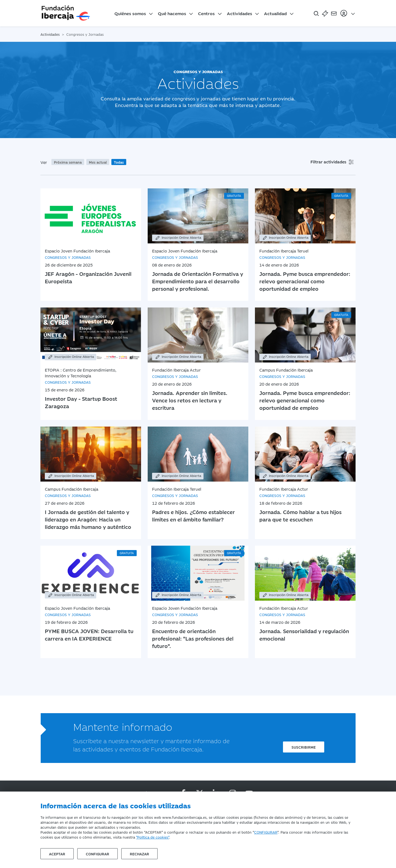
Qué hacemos (172, 13)
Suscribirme (304, 747)
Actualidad (275, 13)
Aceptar (57, 854)
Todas (119, 162)
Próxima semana (68, 162)
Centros (206, 13)
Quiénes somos (130, 13)
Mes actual (98, 162)
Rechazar (139, 854)
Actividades (240, 13)
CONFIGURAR (266, 832)
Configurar (97, 854)
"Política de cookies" (153, 837)
